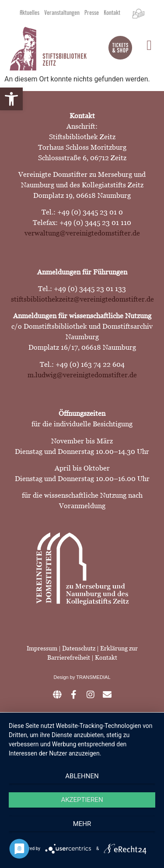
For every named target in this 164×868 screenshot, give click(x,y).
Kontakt (112, 14)
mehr (82, 824)
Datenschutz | (81, 648)
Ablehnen (82, 776)
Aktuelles (30, 14)
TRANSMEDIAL (93, 677)
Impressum (42, 648)
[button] (11, 99)
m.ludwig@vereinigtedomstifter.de (82, 375)
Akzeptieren (82, 800)
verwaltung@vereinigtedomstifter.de (82, 233)
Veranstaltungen (62, 14)
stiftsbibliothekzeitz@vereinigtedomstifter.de (82, 299)
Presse (92, 14)
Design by (65, 677)
